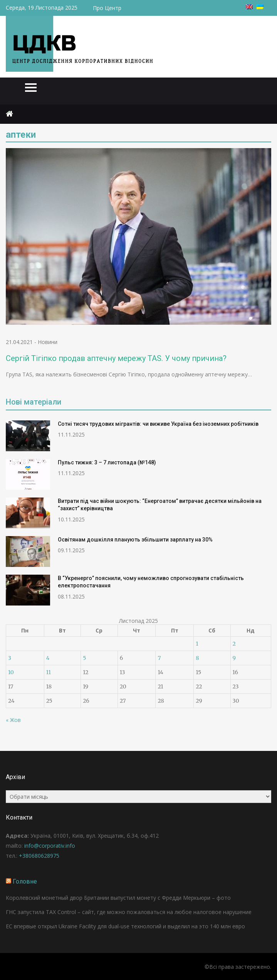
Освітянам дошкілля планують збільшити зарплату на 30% (135, 540)
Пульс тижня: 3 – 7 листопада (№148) (107, 462)
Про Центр (107, 8)
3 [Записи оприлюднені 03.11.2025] (10, 658)
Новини (48, 342)
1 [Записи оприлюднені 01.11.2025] (197, 644)
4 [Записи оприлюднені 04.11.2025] (48, 658)
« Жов (13, 720)
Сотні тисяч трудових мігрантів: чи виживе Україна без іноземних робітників (158, 424)
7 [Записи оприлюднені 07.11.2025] (159, 658)
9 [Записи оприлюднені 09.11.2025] (234, 658)
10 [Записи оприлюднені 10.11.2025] (11, 672)
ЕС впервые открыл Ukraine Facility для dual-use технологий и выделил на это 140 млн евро (125, 926)
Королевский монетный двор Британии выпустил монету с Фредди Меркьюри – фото (118, 898)
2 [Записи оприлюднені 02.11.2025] (234, 644)
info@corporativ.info (50, 846)
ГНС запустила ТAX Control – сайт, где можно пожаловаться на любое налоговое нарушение (129, 912)
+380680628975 (39, 856)
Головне (25, 881)
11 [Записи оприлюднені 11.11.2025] (49, 672)
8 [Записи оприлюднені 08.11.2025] (197, 658)
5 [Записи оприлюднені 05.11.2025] (84, 658)
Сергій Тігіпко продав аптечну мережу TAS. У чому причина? (116, 358)
